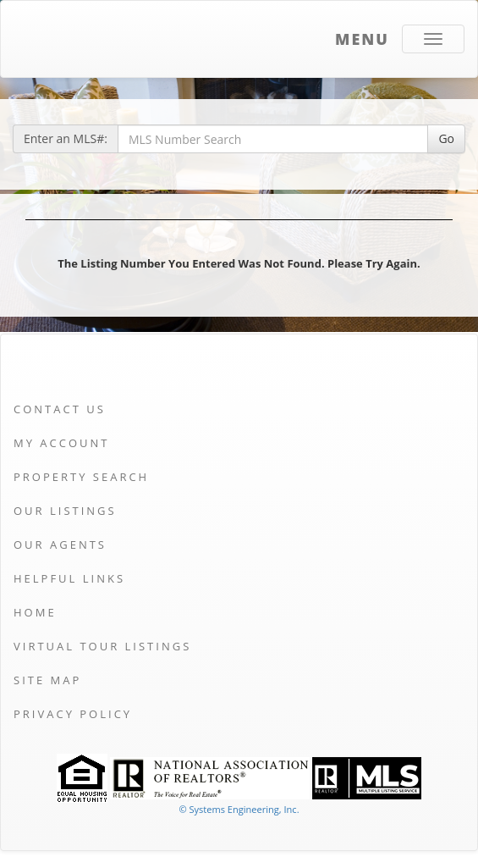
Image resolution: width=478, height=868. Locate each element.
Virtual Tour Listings (102, 646)
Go (446, 138)
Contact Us (60, 409)
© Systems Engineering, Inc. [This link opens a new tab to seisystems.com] (239, 809)
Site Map (47, 680)
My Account (61, 443)
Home (35, 612)
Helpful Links (69, 578)
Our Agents (60, 545)
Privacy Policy (73, 714)
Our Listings (65, 511)
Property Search (81, 477)
